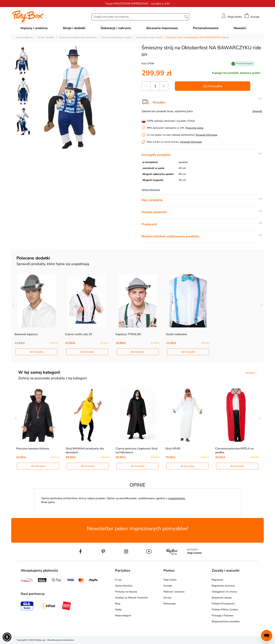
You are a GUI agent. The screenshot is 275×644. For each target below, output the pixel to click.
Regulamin (217, 580)
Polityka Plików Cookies (225, 610)
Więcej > (251, 373)
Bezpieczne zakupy (222, 598)
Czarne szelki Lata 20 (79, 334)
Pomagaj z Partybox (223, 616)
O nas (118, 580)
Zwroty (167, 598)
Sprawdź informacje (206, 135)
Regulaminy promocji (223, 586)
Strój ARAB (173, 449)
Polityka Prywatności (223, 604)
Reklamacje (170, 604)
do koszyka (213, 86)
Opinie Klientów (124, 586)
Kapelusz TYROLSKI (128, 334)
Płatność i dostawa (174, 592)
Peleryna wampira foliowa (32, 449)
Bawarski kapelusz (26, 334)
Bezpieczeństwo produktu (226, 621)
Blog (118, 604)
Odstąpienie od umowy (224, 592)
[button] (7, 637)
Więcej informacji (151, 190)
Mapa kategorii (123, 616)
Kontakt (168, 586)
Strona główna (25, 37)
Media (118, 610)
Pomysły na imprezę (126, 592)
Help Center (170, 580)
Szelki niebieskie (177, 334)
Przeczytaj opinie (194, 128)
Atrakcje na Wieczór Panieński (131, 598)
